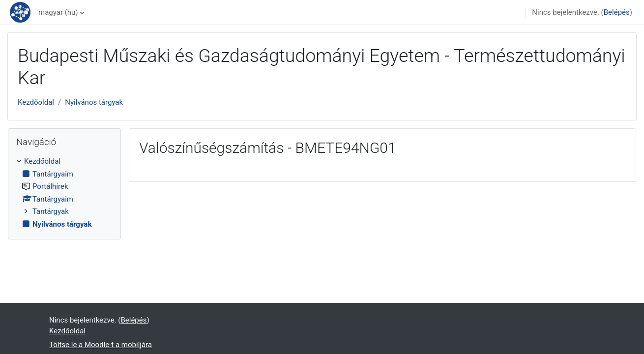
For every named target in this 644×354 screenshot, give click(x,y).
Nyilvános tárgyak (94, 102)
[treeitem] (64, 193)
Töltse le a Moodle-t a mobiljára (101, 345)
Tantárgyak (51, 211)
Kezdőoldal (36, 102)
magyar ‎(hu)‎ (58, 12)
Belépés (617, 12)
